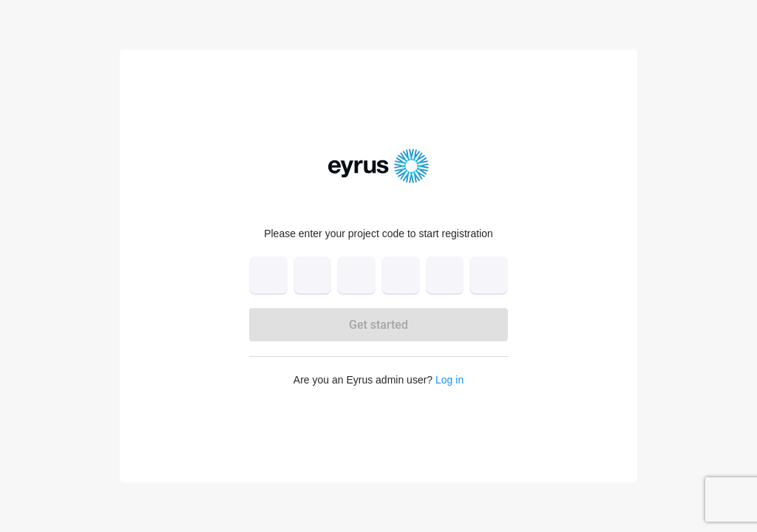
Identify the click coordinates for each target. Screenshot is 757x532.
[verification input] (378, 275)
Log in (449, 380)
